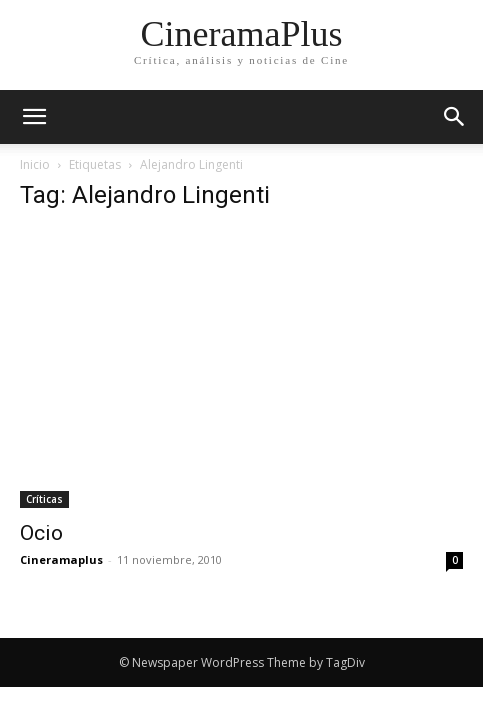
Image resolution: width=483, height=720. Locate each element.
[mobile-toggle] (34, 117)
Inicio (35, 164)
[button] (455, 117)
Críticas (44, 499)
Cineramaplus (61, 559)
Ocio (41, 533)
